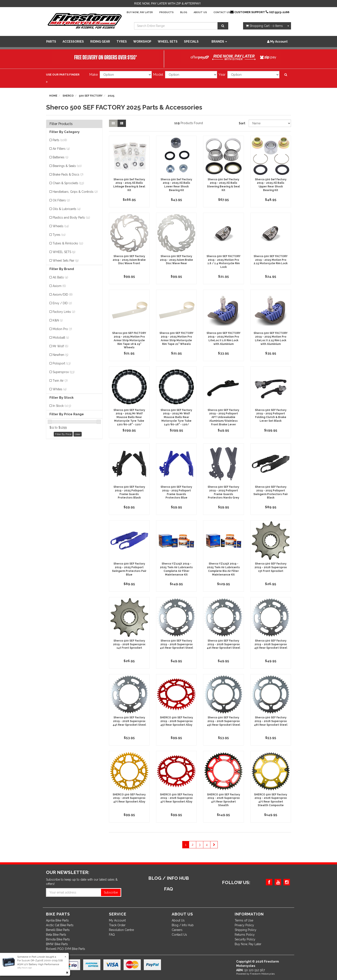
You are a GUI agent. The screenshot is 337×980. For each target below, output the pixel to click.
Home (53, 96)
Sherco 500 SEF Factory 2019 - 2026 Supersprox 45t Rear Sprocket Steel (224, 721)
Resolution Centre (121, 930)
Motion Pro (62, 329)
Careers (177, 930)
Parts (51, 42)
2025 (111, 96)
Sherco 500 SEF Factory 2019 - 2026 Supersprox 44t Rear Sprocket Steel (129, 721)
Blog (184, 12)
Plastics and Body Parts (71, 218)
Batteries (61, 157)
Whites (60, 389)
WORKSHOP (142, 42)
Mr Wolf (61, 346)
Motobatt (61, 338)
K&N (58, 320)
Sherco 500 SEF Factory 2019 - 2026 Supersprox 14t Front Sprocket (129, 644)
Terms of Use (244, 920)
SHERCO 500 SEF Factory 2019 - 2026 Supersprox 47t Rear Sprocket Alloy (129, 798)
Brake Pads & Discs (68, 174)
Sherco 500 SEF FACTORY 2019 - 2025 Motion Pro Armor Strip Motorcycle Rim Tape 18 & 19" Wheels (129, 340)
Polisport (62, 363)
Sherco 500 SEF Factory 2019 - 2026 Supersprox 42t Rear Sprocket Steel (223, 644)
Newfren (61, 355)
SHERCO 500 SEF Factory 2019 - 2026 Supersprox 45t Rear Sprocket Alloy (176, 721)
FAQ (112, 935)
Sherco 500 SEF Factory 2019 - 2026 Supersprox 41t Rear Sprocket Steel (176, 644)
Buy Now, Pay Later (140, 12)
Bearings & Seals (67, 166)
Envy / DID (62, 303)
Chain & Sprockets (68, 183)
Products (166, 12)
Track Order (117, 925)
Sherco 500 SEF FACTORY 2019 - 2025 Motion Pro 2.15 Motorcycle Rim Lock (271, 260)
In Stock (62, 406)
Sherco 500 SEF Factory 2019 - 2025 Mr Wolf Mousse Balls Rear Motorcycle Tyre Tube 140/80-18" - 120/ (176, 417)
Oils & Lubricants (67, 209)
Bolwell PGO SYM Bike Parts (66, 949)
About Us (200, 12)
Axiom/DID (63, 295)
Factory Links (64, 312)
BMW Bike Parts (57, 944)
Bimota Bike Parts (58, 939)
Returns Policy (245, 935)
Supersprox (64, 372)
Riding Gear (100, 42)
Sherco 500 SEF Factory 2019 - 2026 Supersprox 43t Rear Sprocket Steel (271, 644)
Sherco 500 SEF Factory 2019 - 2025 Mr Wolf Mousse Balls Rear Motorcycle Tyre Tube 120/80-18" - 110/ (129, 417)
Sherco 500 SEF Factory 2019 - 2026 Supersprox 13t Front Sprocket (271, 567)
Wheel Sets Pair (66, 261)
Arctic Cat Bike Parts (60, 925)
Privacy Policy (244, 925)
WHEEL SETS (168, 42)
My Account (117, 920)
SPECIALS (191, 42)
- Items (264, 26)
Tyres (122, 42)
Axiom (59, 286)
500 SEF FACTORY (91, 96)
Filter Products (61, 124)
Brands (219, 42)
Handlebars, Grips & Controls (75, 192)
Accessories (73, 42)
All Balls (60, 277)
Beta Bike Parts (56, 935)
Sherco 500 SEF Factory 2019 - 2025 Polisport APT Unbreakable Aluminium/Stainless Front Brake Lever (223, 417)
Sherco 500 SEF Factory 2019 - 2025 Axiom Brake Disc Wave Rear (176, 260)
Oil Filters (61, 200)
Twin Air (60, 381)
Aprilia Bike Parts (57, 920)
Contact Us (222, 12)
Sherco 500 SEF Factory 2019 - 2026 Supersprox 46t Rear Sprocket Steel (271, 721)
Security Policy (245, 939)
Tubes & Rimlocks (68, 243)
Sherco (68, 96)
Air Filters (61, 149)
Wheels (61, 226)
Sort (242, 123)
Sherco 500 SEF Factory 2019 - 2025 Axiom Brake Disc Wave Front (129, 260)
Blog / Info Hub (183, 925)
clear (78, 434)
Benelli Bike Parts (58, 930)
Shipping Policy (246, 930)
